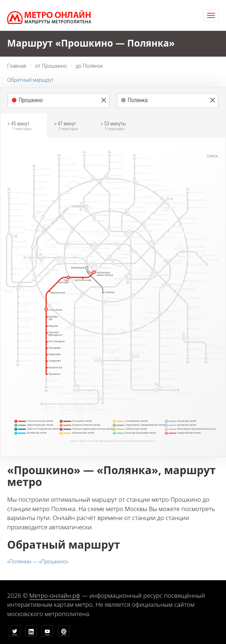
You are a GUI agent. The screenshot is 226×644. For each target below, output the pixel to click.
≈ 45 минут (20, 127)
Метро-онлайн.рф (55, 595)
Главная (17, 66)
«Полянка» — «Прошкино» (38, 561)
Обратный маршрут (30, 80)
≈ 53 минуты (113, 127)
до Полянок (90, 66)
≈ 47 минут (66, 127)
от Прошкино (51, 66)
